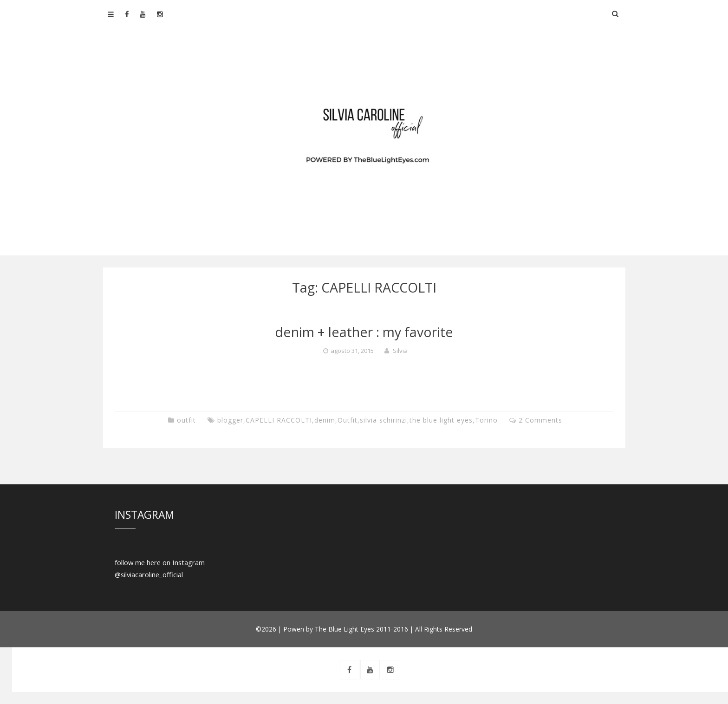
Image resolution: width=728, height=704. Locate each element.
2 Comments (540, 420)
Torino (486, 420)
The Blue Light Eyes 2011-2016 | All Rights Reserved (393, 629)
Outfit (348, 420)
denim (325, 420)
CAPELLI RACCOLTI (279, 420)
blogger (230, 420)
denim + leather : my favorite (364, 332)
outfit (186, 420)
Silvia (400, 351)
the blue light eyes (441, 420)
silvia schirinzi (383, 420)
